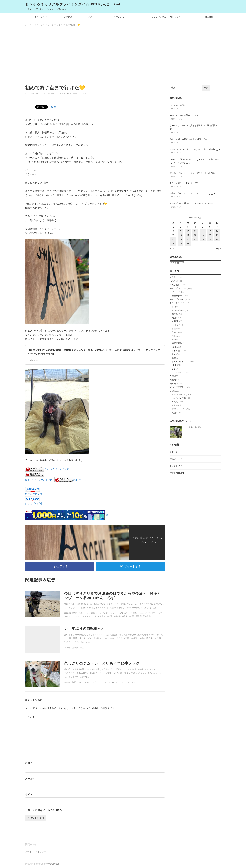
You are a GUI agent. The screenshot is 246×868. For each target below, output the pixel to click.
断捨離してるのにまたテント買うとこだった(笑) (192, 173)
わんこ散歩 (175, 285)
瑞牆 (174, 347)
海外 (174, 340)
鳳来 (174, 354)
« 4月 (172, 249)
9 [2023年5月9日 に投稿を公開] (181, 231)
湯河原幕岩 (177, 343)
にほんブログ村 (34, 494)
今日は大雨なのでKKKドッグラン (185, 183)
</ (67, 515)
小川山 (175, 325)
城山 (174, 318)
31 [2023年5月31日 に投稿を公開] (188, 244)
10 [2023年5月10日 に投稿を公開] (188, 231)
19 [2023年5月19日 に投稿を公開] (203, 235)
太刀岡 (175, 321)
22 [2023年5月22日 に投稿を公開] (173, 239)
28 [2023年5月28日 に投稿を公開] (217, 239)
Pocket (53, 107)
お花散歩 (68, 17)
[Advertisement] (123, 55)
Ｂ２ (174, 369)
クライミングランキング (56, 469)
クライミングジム (47, 93)
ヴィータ (176, 292)
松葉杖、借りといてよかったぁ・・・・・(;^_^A (192, 193)
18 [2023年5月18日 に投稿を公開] (195, 235)
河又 (174, 336)
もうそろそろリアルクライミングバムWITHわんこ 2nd (73, 4)
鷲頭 (174, 358)
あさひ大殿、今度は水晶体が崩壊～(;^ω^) (189, 139)
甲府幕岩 (176, 351)
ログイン (174, 452)
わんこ (90, 17)
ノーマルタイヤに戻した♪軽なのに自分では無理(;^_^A (195, 149)
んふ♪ (174, 405)
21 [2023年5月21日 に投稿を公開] (217, 235)
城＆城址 (209, 17)
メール (30, 779)
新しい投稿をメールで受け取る (45, 810)
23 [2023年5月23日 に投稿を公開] (181, 239)
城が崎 (175, 314)
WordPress (53, 864)
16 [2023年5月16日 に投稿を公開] (181, 235)
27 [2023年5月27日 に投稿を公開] (210, 239)
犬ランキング (80, 480)
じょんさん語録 (179, 398)
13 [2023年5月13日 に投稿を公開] (210, 231)
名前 (28, 763)
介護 (172, 376)
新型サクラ (177, 296)
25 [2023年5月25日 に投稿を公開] (195, 239)
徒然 (172, 391)
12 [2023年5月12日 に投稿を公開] (203, 231)
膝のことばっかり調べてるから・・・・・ (189, 115)
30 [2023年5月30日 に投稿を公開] (181, 244)
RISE (174, 365)
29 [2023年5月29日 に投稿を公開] (173, 244)
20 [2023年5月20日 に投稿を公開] (210, 235)
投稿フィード (176, 459)
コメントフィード (178, 466)
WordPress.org (177, 473)
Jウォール (74, 93)
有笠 (174, 329)
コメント (30, 717)
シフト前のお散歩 (178, 105)
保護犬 (173, 380)
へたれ (175, 402)
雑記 (174, 413)
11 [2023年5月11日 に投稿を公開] (195, 231)
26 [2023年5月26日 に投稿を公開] (203, 239)
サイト (29, 795)
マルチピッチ (178, 310)
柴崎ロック (177, 332)
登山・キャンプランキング (39, 480)
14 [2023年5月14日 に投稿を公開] (217, 231)
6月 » (218, 249)
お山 (174, 307)
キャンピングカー (178, 288)
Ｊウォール (61, 93)
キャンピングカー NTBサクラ (166, 17)
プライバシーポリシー (35, 852)
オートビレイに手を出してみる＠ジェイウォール (192, 203)
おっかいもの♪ (178, 394)
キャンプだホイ (117, 17)
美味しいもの (178, 409)
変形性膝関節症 (177, 387)
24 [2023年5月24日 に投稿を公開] (188, 239)
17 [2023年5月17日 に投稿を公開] (188, 235)
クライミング (41, 17)
